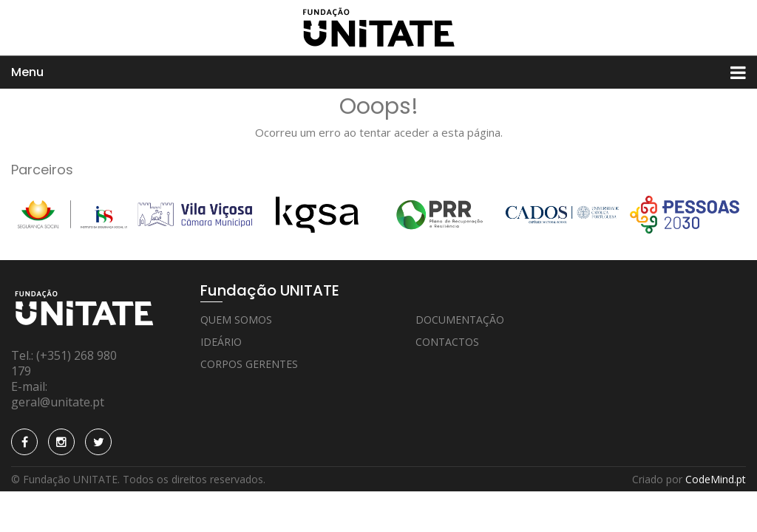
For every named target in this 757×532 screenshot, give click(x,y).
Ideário (221, 342)
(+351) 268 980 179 (64, 363)
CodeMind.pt (716, 479)
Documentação (460, 320)
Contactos (447, 342)
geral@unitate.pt (58, 402)
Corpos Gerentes (249, 364)
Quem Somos (236, 320)
